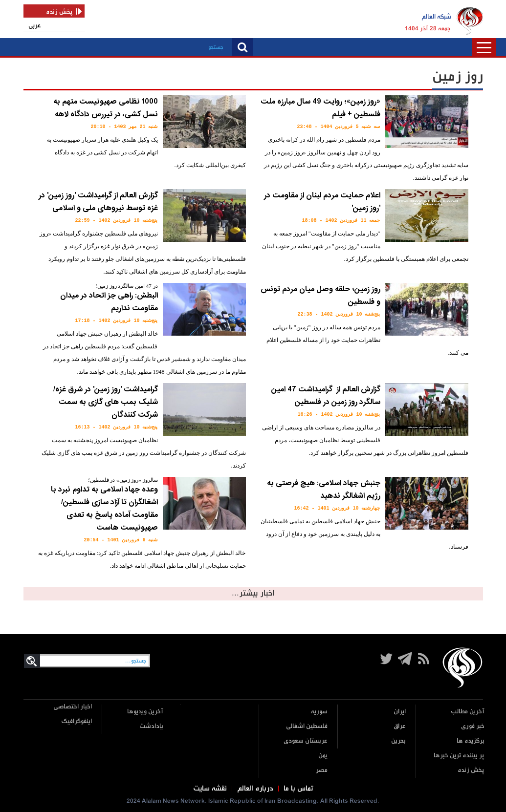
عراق (400, 726)
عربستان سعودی (306, 741)
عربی (35, 26)
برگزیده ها (471, 741)
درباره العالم (255, 789)
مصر (322, 770)
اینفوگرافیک (77, 721)
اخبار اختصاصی (73, 707)
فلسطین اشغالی (307, 726)
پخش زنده (471, 770)
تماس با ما (298, 789)
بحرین (398, 741)
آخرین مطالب (468, 712)
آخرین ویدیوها (145, 712)
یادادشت (151, 726)
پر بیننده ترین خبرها (459, 756)
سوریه (319, 712)
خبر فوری (473, 726)
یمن (323, 756)
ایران (400, 712)
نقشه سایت (210, 789)
